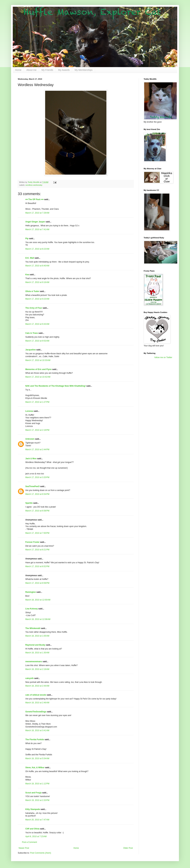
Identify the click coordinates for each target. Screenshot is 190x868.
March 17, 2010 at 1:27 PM (37, 402)
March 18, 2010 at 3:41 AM (37, 730)
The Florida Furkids (35, 740)
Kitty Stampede (33, 809)
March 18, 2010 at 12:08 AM (38, 619)
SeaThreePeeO (32, 486)
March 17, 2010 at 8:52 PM (37, 566)
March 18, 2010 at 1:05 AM (37, 636)
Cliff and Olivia (32, 829)
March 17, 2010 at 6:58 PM (37, 511)
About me (31, 70)
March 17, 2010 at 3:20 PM (37, 477)
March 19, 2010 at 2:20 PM (37, 800)
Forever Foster (32, 542)
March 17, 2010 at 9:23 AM (37, 299)
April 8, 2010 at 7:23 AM (36, 836)
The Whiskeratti (33, 628)
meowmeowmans (34, 662)
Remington (31, 592)
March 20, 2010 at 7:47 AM (37, 820)
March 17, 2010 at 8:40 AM (37, 266)
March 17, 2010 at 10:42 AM (38, 377)
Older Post (128, 848)
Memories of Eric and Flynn (39, 369)
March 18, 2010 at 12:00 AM (38, 600)
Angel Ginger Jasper (35, 222)
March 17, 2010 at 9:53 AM (37, 341)
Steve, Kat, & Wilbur (35, 768)
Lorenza (29, 411)
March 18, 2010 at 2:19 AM (37, 669)
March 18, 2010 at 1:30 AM (37, 653)
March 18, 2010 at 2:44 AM (37, 686)
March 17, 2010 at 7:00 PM (37, 533)
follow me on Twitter (163, 357)
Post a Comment (29, 842)
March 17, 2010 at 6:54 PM (37, 494)
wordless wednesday (34, 185)
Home (18, 70)
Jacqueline (31, 350)
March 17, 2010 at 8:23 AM (37, 249)
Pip (27, 239)
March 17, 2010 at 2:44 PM (37, 450)
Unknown (30, 439)
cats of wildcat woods (36, 695)
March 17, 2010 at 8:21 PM (37, 550)
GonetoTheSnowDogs (36, 712)
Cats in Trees (32, 333)
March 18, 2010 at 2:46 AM (37, 703)
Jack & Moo (31, 459)
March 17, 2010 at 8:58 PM (37, 583)
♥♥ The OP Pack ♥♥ (34, 199)
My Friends (47, 70)
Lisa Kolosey (32, 609)
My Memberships (84, 70)
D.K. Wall (30, 258)
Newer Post (24, 848)
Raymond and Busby (35, 645)
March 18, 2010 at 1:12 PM (37, 784)
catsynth (29, 678)
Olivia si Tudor (32, 291)
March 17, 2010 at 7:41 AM (37, 229)
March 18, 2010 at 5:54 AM (37, 758)
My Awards (64, 70)
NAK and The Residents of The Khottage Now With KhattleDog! (56, 386)
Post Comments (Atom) (41, 853)
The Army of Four (34, 308)
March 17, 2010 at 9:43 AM (37, 324)
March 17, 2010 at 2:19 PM (37, 430)
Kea (27, 275)
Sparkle (29, 503)
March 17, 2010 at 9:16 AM (37, 282)
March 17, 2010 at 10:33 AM (38, 360)
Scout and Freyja (33, 793)
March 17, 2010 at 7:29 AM (37, 213)
